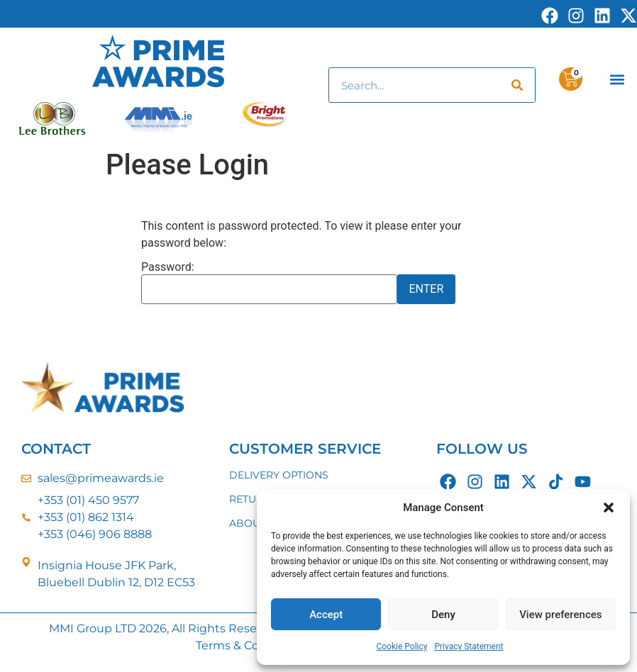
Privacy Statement (469, 646)
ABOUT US (256, 523)
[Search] (517, 85)
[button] (609, 508)
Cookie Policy (401, 646)
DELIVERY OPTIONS (279, 475)
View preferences (560, 615)
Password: (269, 283)
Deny (443, 615)
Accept (326, 615)
